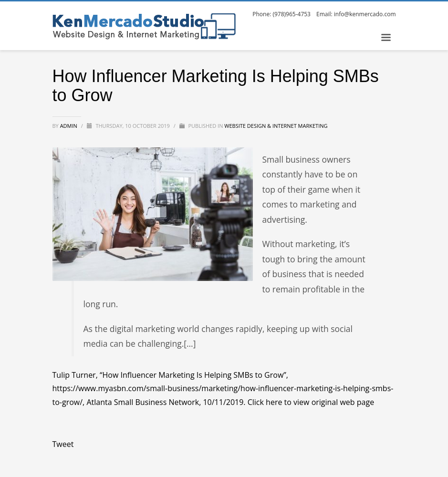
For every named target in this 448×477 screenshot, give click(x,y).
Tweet (63, 444)
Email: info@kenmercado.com (356, 14)
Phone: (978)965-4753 (281, 14)
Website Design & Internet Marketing (276, 126)
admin (69, 126)
